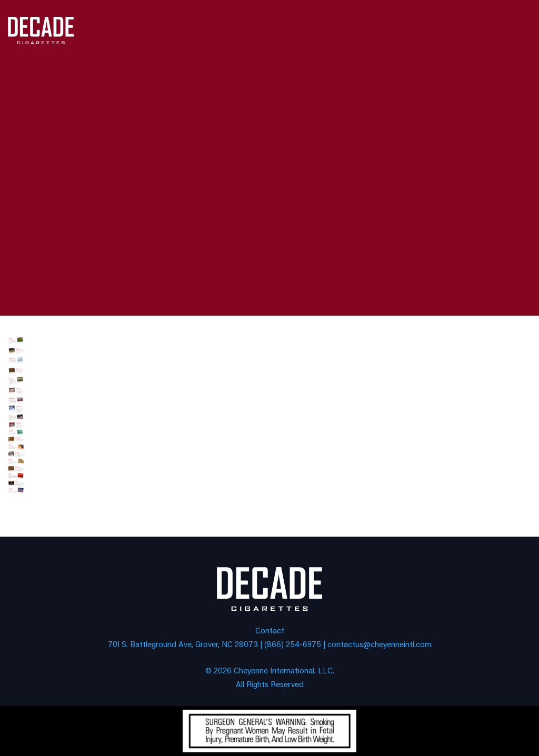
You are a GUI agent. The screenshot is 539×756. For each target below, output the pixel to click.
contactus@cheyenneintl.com (380, 644)
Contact (270, 630)
